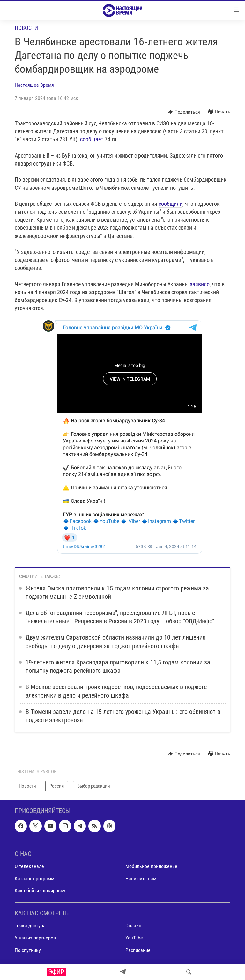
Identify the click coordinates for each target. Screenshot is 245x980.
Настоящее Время (34, 85)
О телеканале (29, 866)
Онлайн (133, 926)
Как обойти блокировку (40, 891)
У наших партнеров (35, 938)
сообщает (92, 139)
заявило (200, 284)
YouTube (134, 938)
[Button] (184, 112)
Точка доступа (30, 926)
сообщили (171, 204)
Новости (26, 28)
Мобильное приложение (151, 866)
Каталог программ (34, 878)
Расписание (138, 950)
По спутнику (28, 950)
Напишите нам (141, 878)
